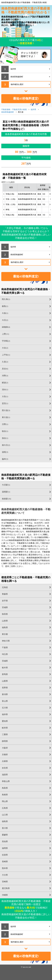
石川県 (5, 708)
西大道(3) (6, 410)
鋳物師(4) (6, 327)
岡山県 (5, 801)
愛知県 (5, 721)
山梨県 (5, 681)
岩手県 (5, 601)
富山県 (5, 701)
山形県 (5, 621)
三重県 (5, 734)
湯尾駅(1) (6, 492)
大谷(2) (5, 348)
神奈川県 (6, 641)
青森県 (5, 594)
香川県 (5, 828)
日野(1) (5, 424)
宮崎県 (5, 882)
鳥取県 (5, 788)
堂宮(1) (5, 403)
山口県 (5, 815)
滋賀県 (5, 775)
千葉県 (5, 648)
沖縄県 (5, 895)
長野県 (5, 688)
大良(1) (5, 397)
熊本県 (5, 868)
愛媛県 (5, 835)
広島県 (5, 808)
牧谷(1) (5, 431)
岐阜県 (5, 728)
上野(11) (5, 334)
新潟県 (5, 694)
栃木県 (5, 668)
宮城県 (5, 607)
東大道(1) (6, 417)
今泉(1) (5, 313)
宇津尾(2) (6, 341)
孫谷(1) (5, 438)
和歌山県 (6, 781)
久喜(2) (5, 362)
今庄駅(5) (6, 485)
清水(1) (5, 390)
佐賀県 (5, 855)
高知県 (5, 841)
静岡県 (5, 741)
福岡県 (5, 848)
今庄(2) (5, 320)
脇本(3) (5, 459)
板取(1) (5, 306)
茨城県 (5, 661)
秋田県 (5, 614)
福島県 (5, 627)
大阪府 (5, 748)
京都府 (5, 755)
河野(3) (5, 376)
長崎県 (5, 862)
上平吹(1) (6, 355)
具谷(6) (5, 369)
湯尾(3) (5, 452)
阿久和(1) (6, 299)
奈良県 (5, 768)
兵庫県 (5, 761)
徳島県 (5, 821)
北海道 (5, 587)
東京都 (5, 634)
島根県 (5, 795)
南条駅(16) (6, 499)
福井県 (5, 714)
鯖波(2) (5, 383)
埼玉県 (5, 654)
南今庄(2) (6, 445)
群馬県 (5, 674)
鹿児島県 (6, 888)
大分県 (5, 875)
